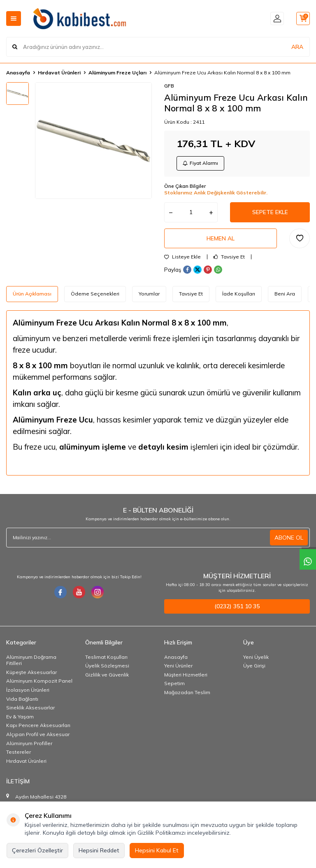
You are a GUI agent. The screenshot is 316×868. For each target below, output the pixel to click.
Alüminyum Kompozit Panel (39, 682)
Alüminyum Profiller (29, 745)
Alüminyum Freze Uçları (117, 73)
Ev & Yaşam (20, 718)
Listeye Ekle (182, 259)
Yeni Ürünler (178, 667)
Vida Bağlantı (22, 701)
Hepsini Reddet (99, 850)
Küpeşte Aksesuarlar (31, 674)
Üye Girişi (254, 667)
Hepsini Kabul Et (157, 850)
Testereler (19, 754)
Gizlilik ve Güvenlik (107, 676)
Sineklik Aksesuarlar (30, 709)
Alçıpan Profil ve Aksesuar (38, 736)
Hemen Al (221, 240)
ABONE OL (289, 539)
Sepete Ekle (270, 213)
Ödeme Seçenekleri (95, 296)
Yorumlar (149, 296)
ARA (297, 47)
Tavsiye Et (229, 259)
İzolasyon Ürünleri (28, 691)
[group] (93, 141)
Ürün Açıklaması (32, 296)
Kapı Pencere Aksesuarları (38, 727)
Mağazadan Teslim (187, 694)
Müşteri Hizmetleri (186, 676)
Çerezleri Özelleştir (37, 850)
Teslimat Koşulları (106, 659)
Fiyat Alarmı (201, 163)
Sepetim (174, 685)
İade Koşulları (239, 296)
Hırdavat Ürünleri (59, 73)
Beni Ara (285, 296)
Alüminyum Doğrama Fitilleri (31, 662)
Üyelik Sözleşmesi (107, 667)
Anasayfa (18, 73)
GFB (169, 86)
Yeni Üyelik (256, 659)
